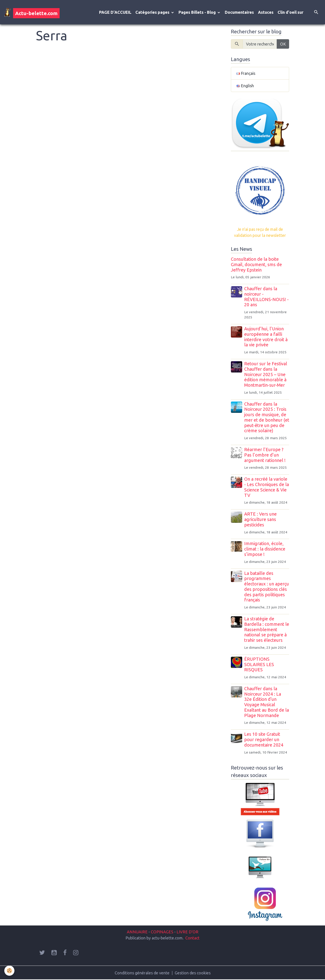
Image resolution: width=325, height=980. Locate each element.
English (245, 86)
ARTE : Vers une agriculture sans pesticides (260, 519)
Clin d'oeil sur (290, 12)
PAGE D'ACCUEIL (115, 12)
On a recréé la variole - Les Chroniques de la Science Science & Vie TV (267, 487)
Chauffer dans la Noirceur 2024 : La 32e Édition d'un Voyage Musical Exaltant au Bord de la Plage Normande (267, 702)
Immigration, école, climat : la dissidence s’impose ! (265, 549)
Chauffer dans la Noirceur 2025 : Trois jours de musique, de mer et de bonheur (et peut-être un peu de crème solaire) (267, 417)
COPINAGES (162, 932)
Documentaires (239, 12)
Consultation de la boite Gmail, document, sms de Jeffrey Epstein (256, 265)
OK (283, 44)
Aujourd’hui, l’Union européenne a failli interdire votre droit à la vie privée (266, 337)
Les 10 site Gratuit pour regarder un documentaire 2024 (264, 740)
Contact (192, 938)
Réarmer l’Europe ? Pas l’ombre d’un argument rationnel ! (265, 455)
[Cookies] (10, 971)
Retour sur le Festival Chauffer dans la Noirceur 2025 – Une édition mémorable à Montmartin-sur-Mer (266, 374)
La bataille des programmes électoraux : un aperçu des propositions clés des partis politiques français (267, 587)
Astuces (266, 12)
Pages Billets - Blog (198, 12)
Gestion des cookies (193, 973)
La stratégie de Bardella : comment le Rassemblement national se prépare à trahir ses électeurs (267, 629)
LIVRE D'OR (187, 932)
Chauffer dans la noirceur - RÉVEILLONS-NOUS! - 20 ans (266, 297)
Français (246, 73)
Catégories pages (153, 12)
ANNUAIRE (137, 932)
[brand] (32, 12)
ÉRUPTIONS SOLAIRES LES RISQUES (259, 665)
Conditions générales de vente (142, 973)
